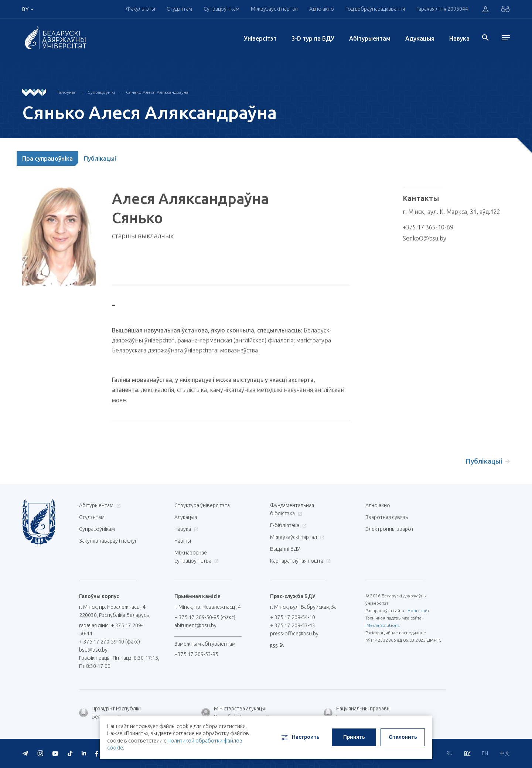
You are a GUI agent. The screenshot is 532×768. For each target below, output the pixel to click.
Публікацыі (100, 158)
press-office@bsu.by (294, 634)
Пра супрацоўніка (47, 158)
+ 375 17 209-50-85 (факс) (205, 617)
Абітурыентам (370, 38)
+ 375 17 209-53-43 (293, 625)
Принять (354, 737)
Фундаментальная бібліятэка (292, 509)
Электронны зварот (390, 529)
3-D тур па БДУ (313, 38)
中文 (505, 753)
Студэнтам (179, 9)
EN (485, 753)
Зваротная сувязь (387, 517)
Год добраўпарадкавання (375, 9)
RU (449, 753)
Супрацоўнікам (221, 9)
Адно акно (322, 9)
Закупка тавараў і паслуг (108, 541)
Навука (459, 38)
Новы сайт (418, 610)
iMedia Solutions (382, 625)
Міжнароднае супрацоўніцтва (197, 557)
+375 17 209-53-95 (196, 654)
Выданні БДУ (285, 549)
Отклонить (403, 737)
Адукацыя (420, 38)
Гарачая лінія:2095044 (442, 9)
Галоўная (67, 92)
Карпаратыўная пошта (299, 561)
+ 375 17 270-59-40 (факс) (110, 642)
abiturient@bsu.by (195, 625)
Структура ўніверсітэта (202, 505)
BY (467, 753)
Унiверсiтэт (260, 38)
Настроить (300, 737)
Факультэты (141, 9)
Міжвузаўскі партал (274, 9)
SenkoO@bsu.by (424, 238)
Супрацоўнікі (101, 92)
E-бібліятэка (287, 525)
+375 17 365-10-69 (428, 227)
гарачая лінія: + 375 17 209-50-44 (111, 629)
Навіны (183, 541)
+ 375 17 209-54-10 (293, 617)
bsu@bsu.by (93, 650)
